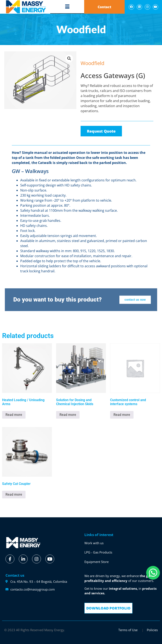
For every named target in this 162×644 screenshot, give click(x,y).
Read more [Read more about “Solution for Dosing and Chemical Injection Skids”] (68, 415)
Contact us (15, 575)
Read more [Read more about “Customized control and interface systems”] (122, 415)
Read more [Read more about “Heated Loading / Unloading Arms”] (14, 415)
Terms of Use (128, 630)
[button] (67, 7)
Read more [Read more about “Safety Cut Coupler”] (14, 494)
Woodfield (90, 54)
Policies (152, 630)
